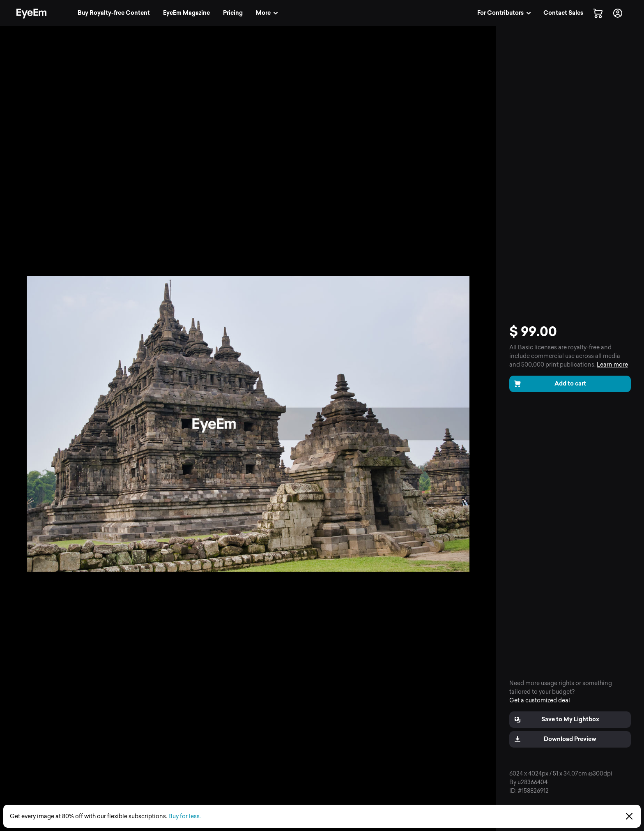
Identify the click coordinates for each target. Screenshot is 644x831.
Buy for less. (185, 816)
